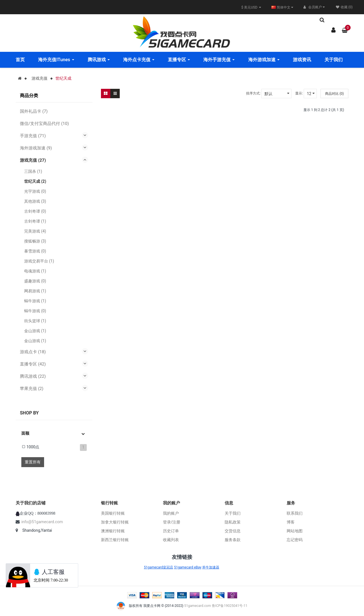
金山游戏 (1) (35, 331)
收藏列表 (171, 540)
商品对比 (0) (334, 94)
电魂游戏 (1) (35, 271)
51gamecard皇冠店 (159, 567)
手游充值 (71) (33, 136)
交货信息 (233, 531)
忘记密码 (295, 540)
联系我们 (295, 513)
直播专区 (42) (33, 364)
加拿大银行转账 (115, 522)
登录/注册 (172, 522)
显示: (299, 93)
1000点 (33, 447)
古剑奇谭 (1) (35, 221)
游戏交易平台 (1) (39, 261)
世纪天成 (63, 78)
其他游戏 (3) (35, 201)
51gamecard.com (198, 606)
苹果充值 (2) (32, 389)
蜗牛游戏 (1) (35, 301)
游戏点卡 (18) (33, 352)
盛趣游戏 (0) (35, 281)
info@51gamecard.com (42, 522)
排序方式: (253, 93)
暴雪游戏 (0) (35, 251)
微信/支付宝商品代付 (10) (44, 124)
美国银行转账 (113, 513)
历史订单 (171, 531)
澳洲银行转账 (113, 531)
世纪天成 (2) (35, 181)
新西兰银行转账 (115, 540)
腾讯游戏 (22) (33, 376)
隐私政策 (233, 522)
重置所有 (33, 462)
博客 (291, 522)
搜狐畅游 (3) (35, 241)
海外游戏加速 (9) (36, 148)
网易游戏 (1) (35, 291)
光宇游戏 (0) (35, 191)
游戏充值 (40, 78)
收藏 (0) (344, 7)
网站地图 (295, 531)
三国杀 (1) (33, 171)
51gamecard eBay (188, 567)
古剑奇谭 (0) (35, 211)
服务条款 (233, 540)
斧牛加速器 (211, 567)
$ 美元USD (251, 7)
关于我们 (233, 513)
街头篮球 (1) (35, 321)
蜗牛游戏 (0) (35, 311)
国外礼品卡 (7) (34, 111)
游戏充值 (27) (33, 160)
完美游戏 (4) (35, 231)
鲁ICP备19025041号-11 (230, 606)
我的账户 (171, 513)
